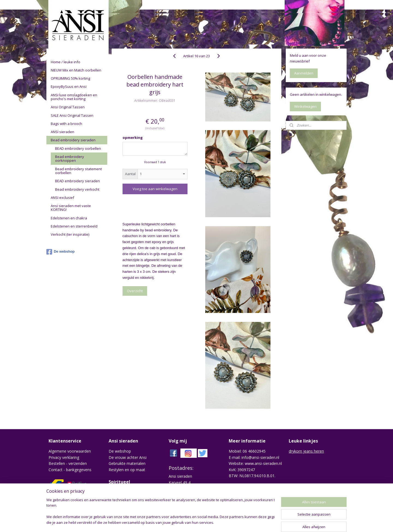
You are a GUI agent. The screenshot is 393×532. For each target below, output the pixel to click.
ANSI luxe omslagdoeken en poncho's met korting (74, 97)
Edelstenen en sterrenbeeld (74, 226)
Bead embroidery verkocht (77, 189)
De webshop (61, 252)
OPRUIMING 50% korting (70, 78)
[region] (160, 512)
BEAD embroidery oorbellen (78, 148)
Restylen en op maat (127, 470)
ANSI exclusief (62, 198)
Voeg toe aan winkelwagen (155, 189)
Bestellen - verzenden (68, 463)
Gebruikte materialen (127, 463)
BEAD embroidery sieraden (78, 181)
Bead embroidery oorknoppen (70, 159)
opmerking (133, 138)
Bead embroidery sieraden (73, 140)
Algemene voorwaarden (70, 451)
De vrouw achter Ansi (128, 457)
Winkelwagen (305, 106)
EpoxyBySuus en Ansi (69, 86)
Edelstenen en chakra (69, 218)
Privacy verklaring (64, 457)
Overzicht (135, 291)
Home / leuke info (65, 62)
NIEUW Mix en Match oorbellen (76, 70)
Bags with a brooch (66, 124)
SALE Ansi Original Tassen (72, 115)
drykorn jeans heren (306, 451)
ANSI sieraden (62, 132)
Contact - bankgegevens (70, 470)
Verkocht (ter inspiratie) (70, 234)
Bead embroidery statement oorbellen (78, 171)
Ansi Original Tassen (68, 107)
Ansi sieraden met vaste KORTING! (71, 208)
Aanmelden (304, 73)
